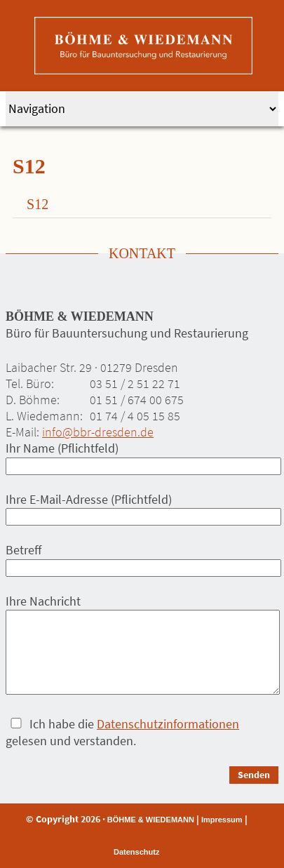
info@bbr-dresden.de (98, 432)
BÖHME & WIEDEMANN (151, 820)
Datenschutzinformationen (168, 724)
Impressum (222, 820)
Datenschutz (136, 852)
